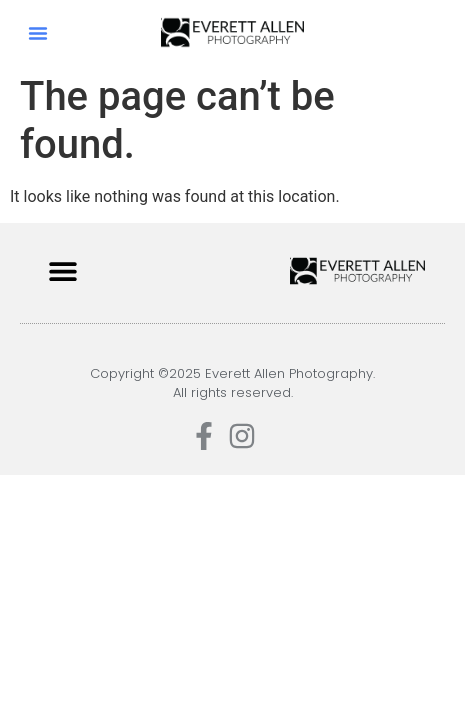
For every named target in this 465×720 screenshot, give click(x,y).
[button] (38, 33)
